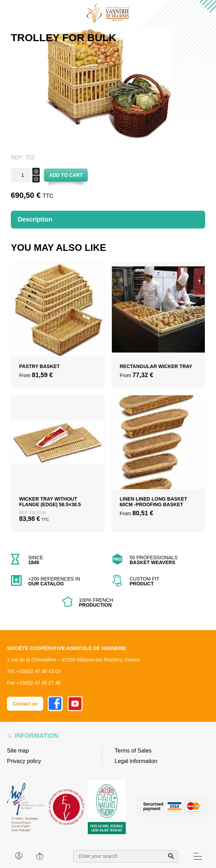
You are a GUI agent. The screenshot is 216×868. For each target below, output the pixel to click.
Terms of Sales (133, 751)
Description (35, 219)
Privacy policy (24, 761)
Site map (18, 751)
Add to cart (66, 175)
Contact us (25, 704)
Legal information (136, 761)
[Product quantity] (25, 175)
